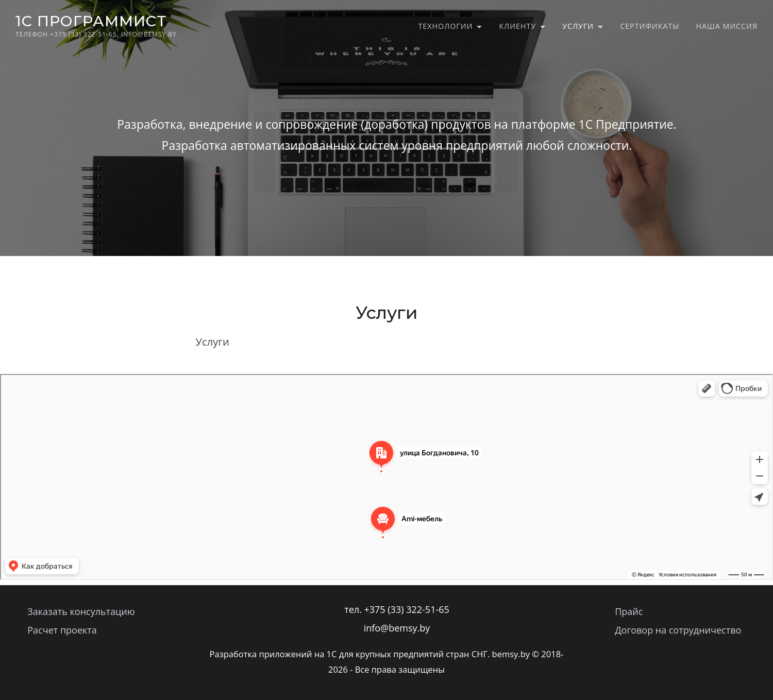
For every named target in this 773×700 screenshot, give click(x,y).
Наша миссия (727, 26)
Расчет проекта (62, 630)
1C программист (91, 21)
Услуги (578, 26)
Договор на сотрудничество (678, 630)
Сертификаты (650, 26)
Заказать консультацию (81, 611)
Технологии (445, 26)
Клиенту (517, 26)
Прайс (629, 611)
